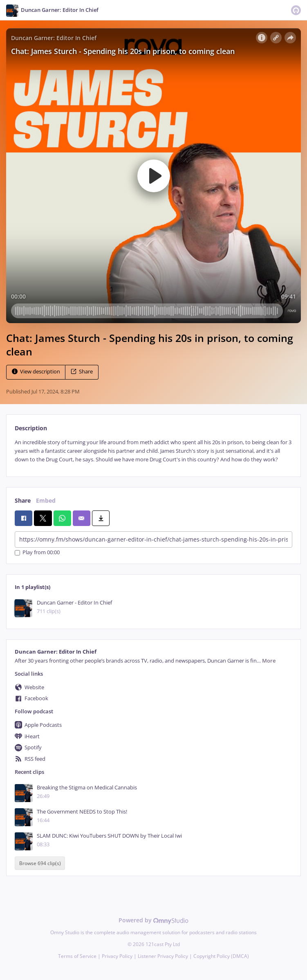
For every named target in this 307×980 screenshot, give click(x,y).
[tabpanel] (153, 451)
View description (36, 372)
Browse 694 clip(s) (40, 863)
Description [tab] (31, 428)
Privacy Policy (117, 956)
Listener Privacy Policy (163, 956)
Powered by (153, 920)
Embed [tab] (46, 500)
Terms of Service (77, 956)
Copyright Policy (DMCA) (221, 956)
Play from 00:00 (37, 553)
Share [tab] (23, 500)
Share (82, 372)
